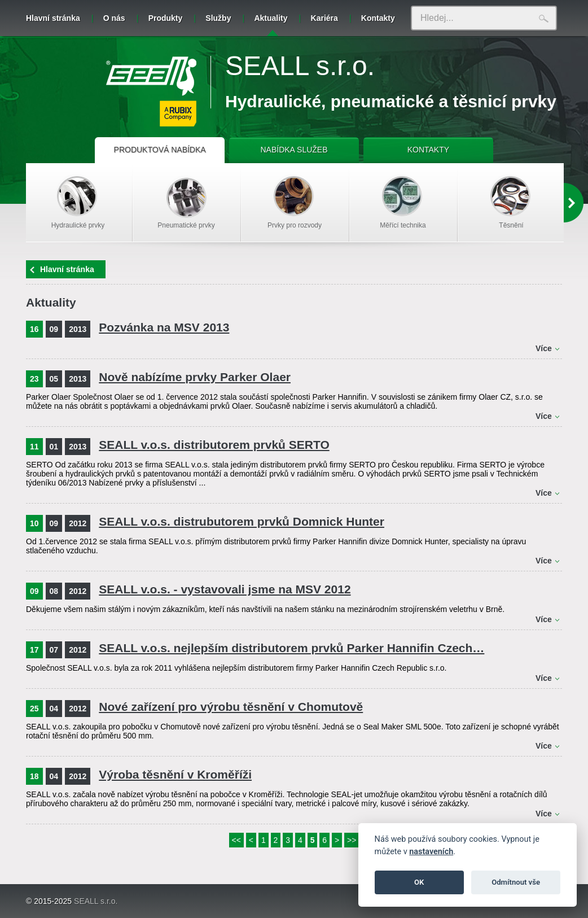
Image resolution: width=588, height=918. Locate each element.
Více (544, 348)
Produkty (166, 18)
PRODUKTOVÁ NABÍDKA (160, 150)
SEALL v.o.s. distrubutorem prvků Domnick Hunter (242, 521)
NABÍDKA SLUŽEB (294, 150)
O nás (114, 18)
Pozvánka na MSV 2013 (164, 327)
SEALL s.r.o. (300, 66)
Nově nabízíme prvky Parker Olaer (195, 377)
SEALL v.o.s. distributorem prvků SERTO (214, 445)
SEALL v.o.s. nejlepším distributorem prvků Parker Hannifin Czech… (291, 648)
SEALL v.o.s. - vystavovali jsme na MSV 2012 (225, 589)
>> (352, 840)
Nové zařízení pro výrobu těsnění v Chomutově (231, 707)
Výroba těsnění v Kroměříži (175, 774)
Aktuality (271, 25)
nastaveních (431, 852)
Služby (218, 18)
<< (236, 840)
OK (419, 882)
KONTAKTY (428, 150)
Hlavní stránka (53, 18)
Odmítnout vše (516, 882)
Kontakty (378, 18)
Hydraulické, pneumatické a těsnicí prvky (391, 101)
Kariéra (324, 18)
